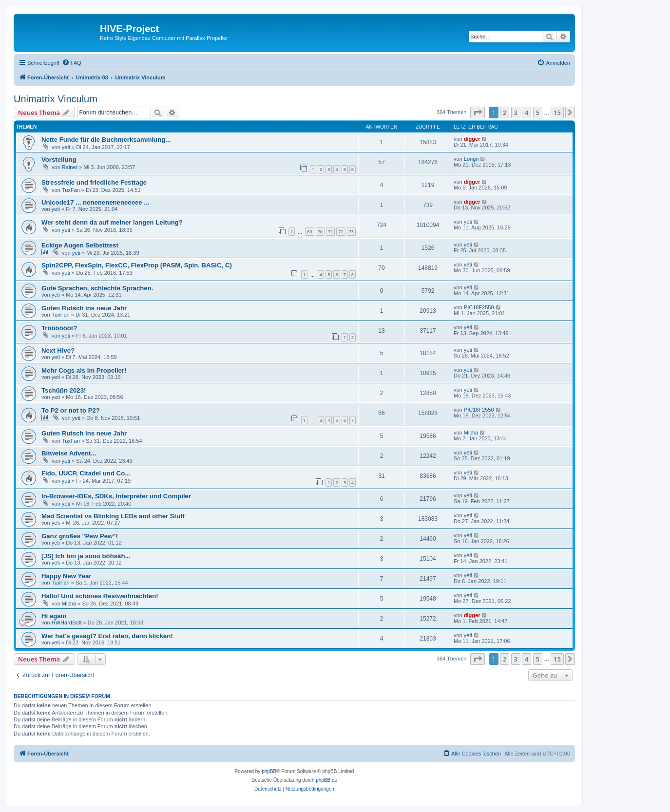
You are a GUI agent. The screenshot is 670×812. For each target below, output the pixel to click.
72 (341, 232)
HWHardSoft (67, 623)
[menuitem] (72, 63)
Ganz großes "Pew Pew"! (80, 536)
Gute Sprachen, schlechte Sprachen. (97, 288)
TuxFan (71, 190)
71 (330, 232)
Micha (471, 433)
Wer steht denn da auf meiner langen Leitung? (112, 222)
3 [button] (516, 113)
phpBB (269, 771)
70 (320, 232)
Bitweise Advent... (69, 453)
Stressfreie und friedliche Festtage (94, 182)
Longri (471, 159)
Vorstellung (59, 160)
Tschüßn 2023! (64, 390)
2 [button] (505, 113)
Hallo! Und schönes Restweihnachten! (100, 596)
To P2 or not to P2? (71, 410)
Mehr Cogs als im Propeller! (84, 370)
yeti (66, 147)
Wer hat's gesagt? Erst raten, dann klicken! (107, 636)
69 (309, 232)
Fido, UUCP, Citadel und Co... (86, 473)
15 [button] (557, 113)
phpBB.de (326, 780)
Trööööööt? (59, 328)
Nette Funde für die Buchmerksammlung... (106, 140)
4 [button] (526, 113)
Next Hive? (58, 350)
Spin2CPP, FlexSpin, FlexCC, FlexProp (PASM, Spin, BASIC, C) (137, 265)
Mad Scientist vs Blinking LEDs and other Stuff (113, 516)
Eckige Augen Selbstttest (80, 245)
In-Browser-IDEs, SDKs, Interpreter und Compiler (116, 496)
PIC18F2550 (479, 307)
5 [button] (538, 113)
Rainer (70, 167)
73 (351, 232)
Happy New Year (66, 576)
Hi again (54, 616)
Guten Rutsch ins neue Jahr (84, 308)
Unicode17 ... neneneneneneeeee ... (95, 202)
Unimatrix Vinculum (56, 99)
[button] (478, 113)
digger (472, 139)
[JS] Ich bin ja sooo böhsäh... (86, 556)
